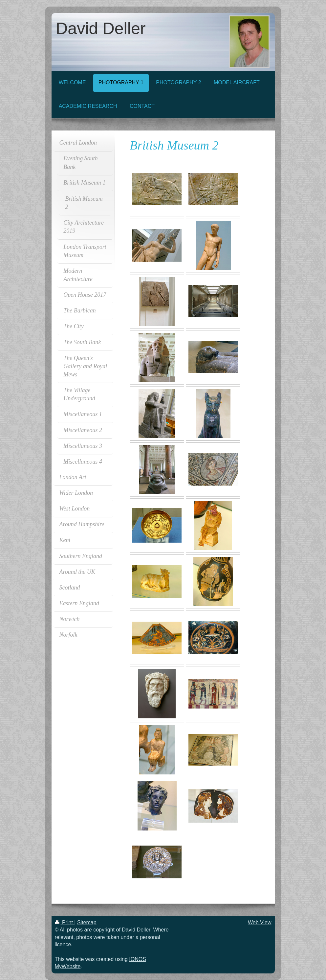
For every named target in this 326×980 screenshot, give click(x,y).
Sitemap (87, 922)
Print (65, 922)
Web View (260, 922)
